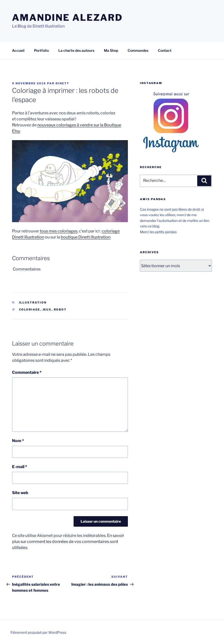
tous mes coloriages (59, 231)
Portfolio (41, 50)
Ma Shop (111, 50)
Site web (20, 493)
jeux (47, 309)
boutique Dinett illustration (86, 237)
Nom (18, 441)
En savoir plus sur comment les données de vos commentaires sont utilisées (68, 542)
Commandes (138, 50)
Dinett (62, 83)
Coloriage (30, 309)
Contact (165, 50)
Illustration (33, 302)
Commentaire (27, 372)
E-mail (20, 467)
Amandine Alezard (67, 18)
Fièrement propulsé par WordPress (38, 632)
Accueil (18, 50)
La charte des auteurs (76, 50)
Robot (60, 309)
